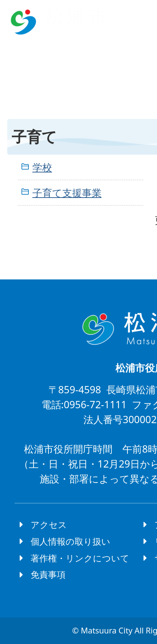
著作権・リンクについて (80, 558)
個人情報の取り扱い (70, 541)
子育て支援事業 (67, 193)
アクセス (49, 524)
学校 (42, 167)
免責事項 (48, 574)
